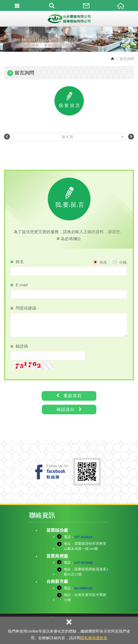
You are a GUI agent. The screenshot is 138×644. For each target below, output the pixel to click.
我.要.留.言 (69, 106)
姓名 (20, 262)
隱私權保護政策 (94, 638)
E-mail (22, 285)
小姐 (120, 262)
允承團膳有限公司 (69, 19)
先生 (100, 262)
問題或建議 (26, 308)
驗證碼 (22, 346)
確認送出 (69, 409)
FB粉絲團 (52, 472)
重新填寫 (69, 396)
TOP (69, 636)
